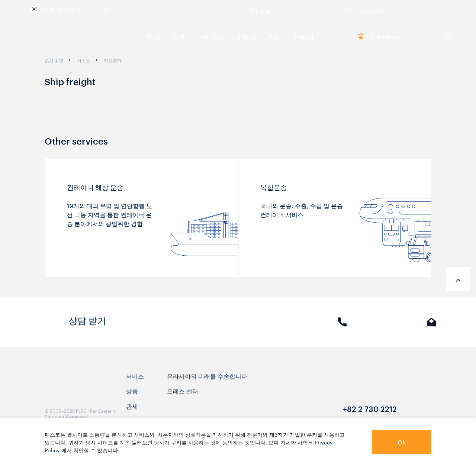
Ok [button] (402, 442)
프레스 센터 (183, 397)
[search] (267, 14)
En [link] (91, 9)
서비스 (135, 382)
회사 (151, 36)
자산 (261, 36)
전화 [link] (342, 328)
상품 (174, 36)
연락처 (287, 36)
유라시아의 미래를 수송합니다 (207, 382)
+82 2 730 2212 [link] (370, 416)
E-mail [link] (432, 328)
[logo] (78, 39)
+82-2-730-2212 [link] (364, 9)
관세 (132, 412)
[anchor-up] (458, 279)
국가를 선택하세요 (52, 9)
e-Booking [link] (370, 38)
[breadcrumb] (54, 60)
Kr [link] (107, 9)
